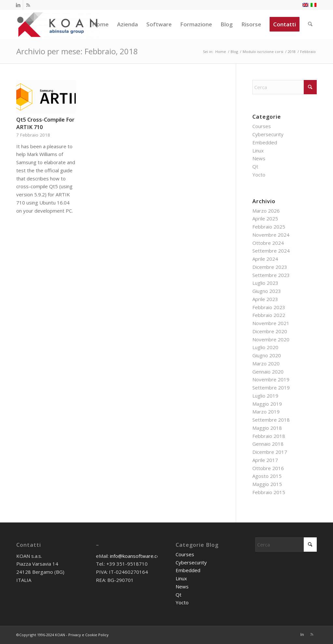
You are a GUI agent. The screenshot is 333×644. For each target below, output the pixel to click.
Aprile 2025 (265, 218)
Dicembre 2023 (270, 267)
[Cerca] (310, 24)
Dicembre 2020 (270, 331)
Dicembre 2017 (270, 452)
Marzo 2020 (266, 363)
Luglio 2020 (265, 347)
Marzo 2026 (266, 211)
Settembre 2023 (271, 275)
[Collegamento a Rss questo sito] (28, 5)
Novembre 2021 (271, 323)
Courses (262, 126)
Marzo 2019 (266, 412)
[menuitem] (101, 24)
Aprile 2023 (265, 299)
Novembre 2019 (271, 379)
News (259, 158)
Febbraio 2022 (269, 315)
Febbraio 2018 (269, 436)
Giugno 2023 (267, 291)
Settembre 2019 (271, 388)
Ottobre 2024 (268, 243)
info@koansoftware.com (137, 556)
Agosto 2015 (267, 476)
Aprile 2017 (265, 460)
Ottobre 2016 (268, 468)
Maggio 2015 (267, 484)
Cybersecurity (268, 134)
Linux (258, 151)
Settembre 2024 (271, 251)
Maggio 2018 (267, 428)
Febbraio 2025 (269, 227)
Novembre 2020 (271, 339)
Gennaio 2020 (268, 372)
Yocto (259, 175)
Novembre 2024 (271, 235)
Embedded (265, 142)
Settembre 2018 (271, 420)
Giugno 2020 (267, 355)
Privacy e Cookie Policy (88, 635)
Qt (255, 166)
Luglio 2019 (265, 396)
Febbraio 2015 (269, 492)
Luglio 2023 (265, 283)
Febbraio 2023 (269, 307)
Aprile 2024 (265, 259)
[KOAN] (58, 24)
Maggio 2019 (267, 404)
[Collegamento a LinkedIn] (18, 5)
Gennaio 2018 (268, 444)
